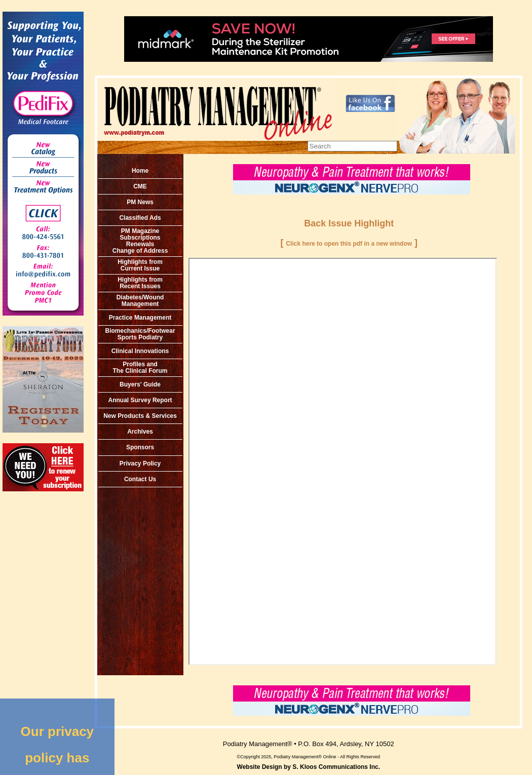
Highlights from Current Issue (140, 265)
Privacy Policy (140, 463)
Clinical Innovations (140, 351)
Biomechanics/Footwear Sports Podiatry (140, 334)
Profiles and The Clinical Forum (140, 367)
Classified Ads (140, 218)
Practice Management (140, 318)
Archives (140, 432)
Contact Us (140, 479)
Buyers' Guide (140, 384)
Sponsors (140, 447)
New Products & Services (140, 416)
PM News (140, 202)
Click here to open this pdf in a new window (349, 244)
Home (140, 171)
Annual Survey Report (140, 400)
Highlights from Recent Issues (140, 283)
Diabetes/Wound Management (140, 301)
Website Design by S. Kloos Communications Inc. (309, 767)
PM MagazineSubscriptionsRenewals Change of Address (140, 241)
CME (140, 186)
